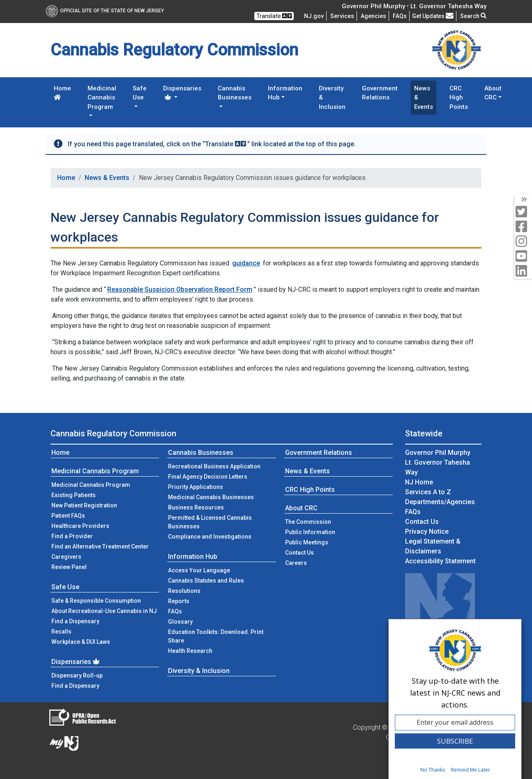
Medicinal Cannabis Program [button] (102, 98)
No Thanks (433, 770)
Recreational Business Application (214, 466)
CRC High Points (459, 98)
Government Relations (380, 93)
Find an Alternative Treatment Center (100, 546)
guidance (246, 263)
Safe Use (65, 587)
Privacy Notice (427, 531)
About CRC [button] (493, 93)
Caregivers (66, 557)
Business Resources (196, 507)
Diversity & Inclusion (332, 98)
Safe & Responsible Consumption (96, 601)
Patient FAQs (68, 516)
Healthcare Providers (80, 526)
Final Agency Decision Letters (208, 477)
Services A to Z (428, 492)
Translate (274, 16)
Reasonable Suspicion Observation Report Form (180, 289)
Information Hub (193, 557)
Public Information (310, 532)
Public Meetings (307, 542)
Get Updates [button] (433, 16)
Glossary (180, 622)
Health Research (190, 651)
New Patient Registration (84, 505)
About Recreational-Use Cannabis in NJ (104, 611)
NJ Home (419, 482)
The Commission (308, 522)
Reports (179, 601)
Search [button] (473, 16)
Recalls (61, 631)
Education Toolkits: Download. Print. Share (216, 636)
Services (342, 16)
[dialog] (455, 699)
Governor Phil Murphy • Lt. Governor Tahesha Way (414, 6)
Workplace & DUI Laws (81, 642)
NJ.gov (314, 16)
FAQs (175, 611)
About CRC (301, 508)
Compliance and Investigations (210, 537)
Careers (296, 563)
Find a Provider (72, 536)
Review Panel (69, 567)
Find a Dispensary (75, 621)
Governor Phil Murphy (438, 453)
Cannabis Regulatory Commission (113, 433)
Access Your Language (199, 570)
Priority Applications (196, 487)
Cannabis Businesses (201, 453)
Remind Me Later (471, 770)
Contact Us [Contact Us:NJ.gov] (422, 522)
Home (62, 92)
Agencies (373, 16)
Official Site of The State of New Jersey (105, 11)
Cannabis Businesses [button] (235, 93)
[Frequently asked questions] (400, 16)
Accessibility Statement (440, 561)
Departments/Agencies (440, 502)
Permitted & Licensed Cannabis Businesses (210, 522)
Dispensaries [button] (182, 92)
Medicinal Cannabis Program (95, 471)
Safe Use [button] (140, 93)
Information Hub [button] (285, 93)
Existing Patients (74, 495)
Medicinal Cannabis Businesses (211, 497)
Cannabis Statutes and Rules (206, 581)
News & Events (424, 98)
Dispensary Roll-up (77, 675)
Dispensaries (76, 662)
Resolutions (184, 591)
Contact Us (312, 552)
